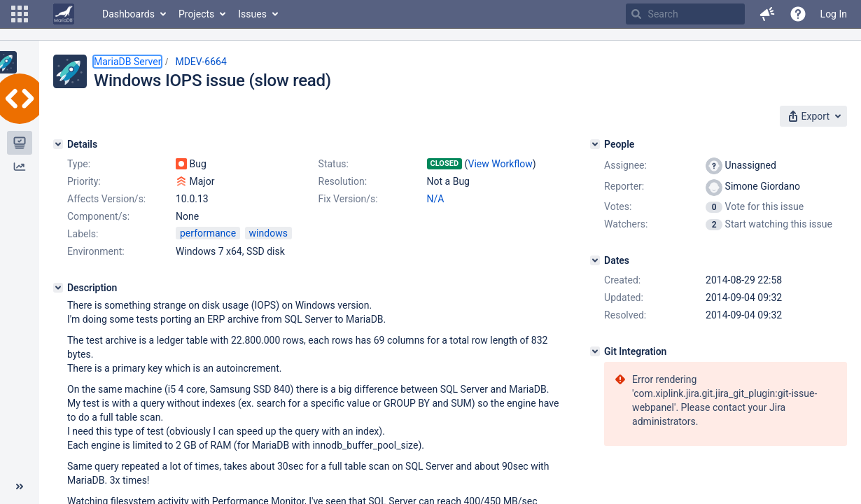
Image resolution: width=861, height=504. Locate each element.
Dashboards (128, 14)
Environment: (96, 251)
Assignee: (625, 165)
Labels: (83, 234)
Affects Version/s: (106, 199)
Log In (834, 14)
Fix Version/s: (348, 199)
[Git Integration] (595, 351)
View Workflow (500, 164)
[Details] (58, 144)
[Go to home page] (64, 14)
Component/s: (98, 216)
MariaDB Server (127, 62)
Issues (252, 14)
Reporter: (624, 186)
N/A (436, 199)
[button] (20, 14)
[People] (595, 144)
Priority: (84, 181)
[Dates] (595, 260)
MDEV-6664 (201, 62)
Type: (79, 164)
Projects (196, 14)
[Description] (58, 288)
